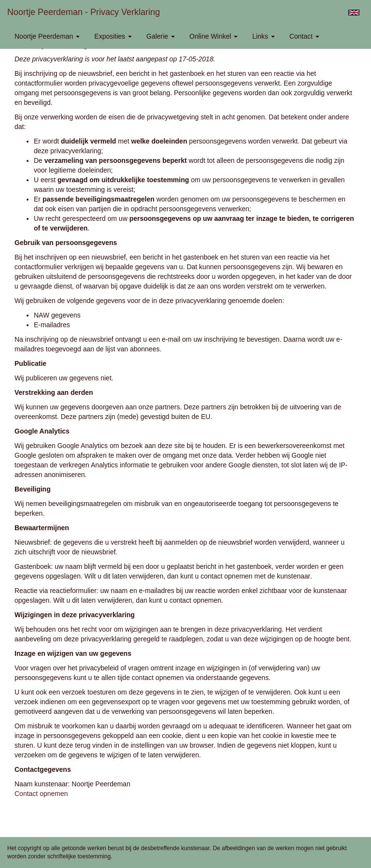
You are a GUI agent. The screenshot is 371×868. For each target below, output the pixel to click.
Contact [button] (304, 36)
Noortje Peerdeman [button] (47, 36)
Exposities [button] (113, 36)
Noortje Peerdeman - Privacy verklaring (84, 12)
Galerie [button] (161, 36)
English (354, 13)
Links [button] (264, 36)
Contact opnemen (41, 794)
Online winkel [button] (214, 36)
